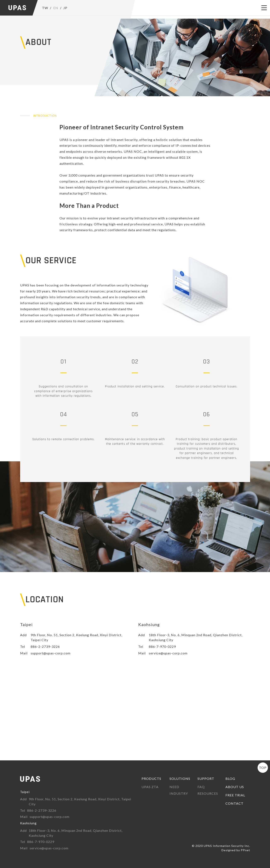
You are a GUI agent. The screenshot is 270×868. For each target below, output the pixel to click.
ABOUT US (235, 787)
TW (45, 8)
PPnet (245, 850)
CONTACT (234, 803)
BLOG (230, 778)
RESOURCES (208, 793)
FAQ (201, 787)
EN (56, 8)
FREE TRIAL (235, 795)
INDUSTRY (179, 793)
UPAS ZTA (150, 787)
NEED (174, 787)
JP (65, 8)
